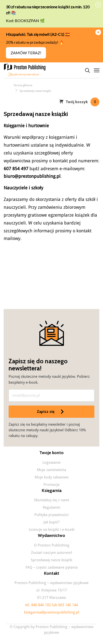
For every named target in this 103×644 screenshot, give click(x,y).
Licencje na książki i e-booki (52, 530)
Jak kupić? (51, 522)
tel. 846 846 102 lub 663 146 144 (51, 605)
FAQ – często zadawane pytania (52, 567)
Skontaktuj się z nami (51, 500)
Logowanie (51, 462)
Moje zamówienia (51, 470)
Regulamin (52, 507)
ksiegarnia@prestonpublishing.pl (52, 612)
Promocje (51, 485)
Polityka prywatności (51, 515)
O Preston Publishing (52, 545)
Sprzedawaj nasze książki (51, 560)
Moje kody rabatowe (52, 477)
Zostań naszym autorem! (51, 553)
